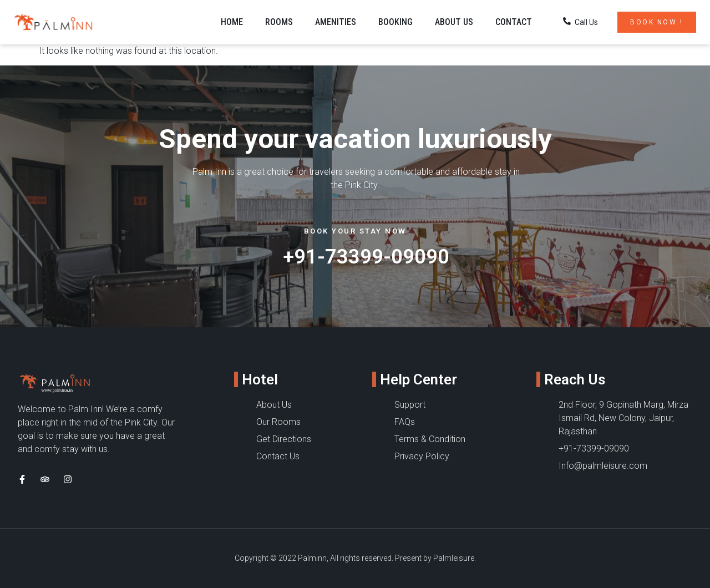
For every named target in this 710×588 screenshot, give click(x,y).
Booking (395, 22)
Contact (514, 22)
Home (232, 22)
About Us (454, 22)
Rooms (279, 22)
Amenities (336, 22)
